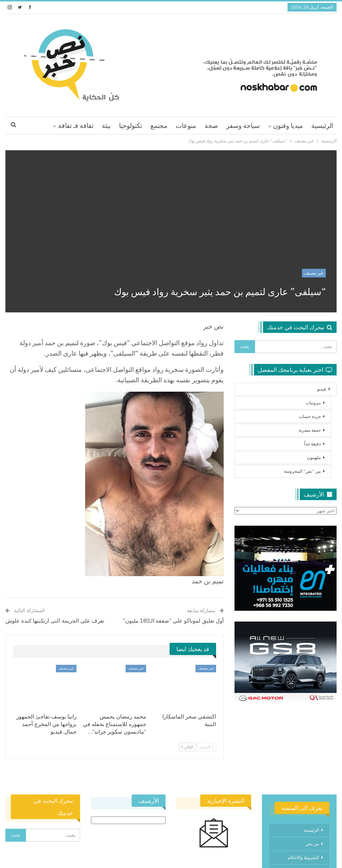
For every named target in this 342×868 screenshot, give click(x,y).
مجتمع (159, 126)
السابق (206, 747)
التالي (187, 747)
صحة (211, 126)
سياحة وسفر (243, 126)
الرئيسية (322, 126)
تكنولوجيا (131, 126)
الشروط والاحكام (303, 857)
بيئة (106, 126)
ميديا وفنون (288, 126)
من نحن (312, 844)
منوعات (186, 126)
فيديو (322, 389)
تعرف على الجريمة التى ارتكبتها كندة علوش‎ (55, 621)
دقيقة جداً (312, 444)
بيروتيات (313, 403)
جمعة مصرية (310, 430)
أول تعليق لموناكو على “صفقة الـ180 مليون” (173, 621)
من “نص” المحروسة (302, 471)
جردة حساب (310, 416)
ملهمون (314, 457)
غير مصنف (314, 273)
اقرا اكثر (82, 126)
